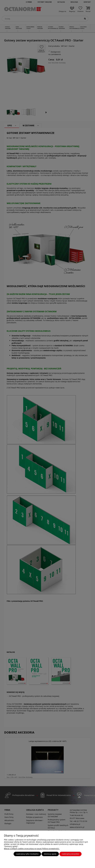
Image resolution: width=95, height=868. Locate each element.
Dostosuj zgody (50, 854)
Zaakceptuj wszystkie (70, 854)
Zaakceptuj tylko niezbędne (27, 854)
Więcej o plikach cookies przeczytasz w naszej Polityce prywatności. (32, 849)
